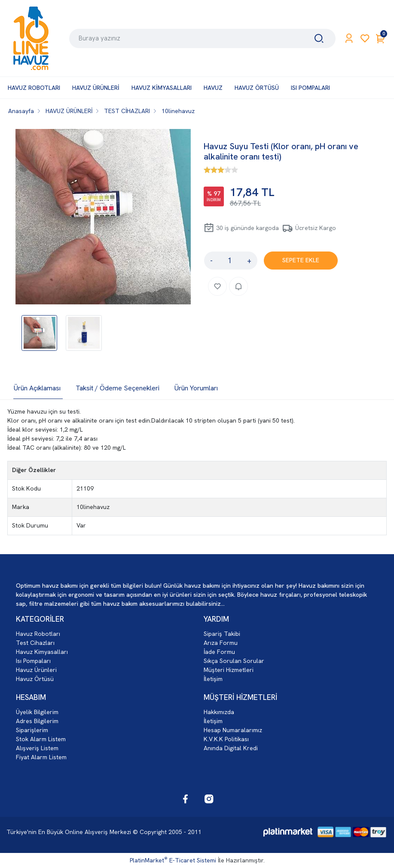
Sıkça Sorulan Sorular (234, 661)
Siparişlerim (32, 730)
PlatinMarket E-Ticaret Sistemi (173, 860)
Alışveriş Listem (37, 748)
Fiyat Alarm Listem (41, 757)
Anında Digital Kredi (231, 748)
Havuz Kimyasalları (42, 652)
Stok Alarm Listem (41, 739)
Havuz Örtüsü (35, 679)
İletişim (213, 679)
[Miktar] (230, 261)
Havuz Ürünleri (36, 670)
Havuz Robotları (38, 634)
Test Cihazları (35, 643)
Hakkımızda (219, 712)
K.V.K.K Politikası (226, 739)
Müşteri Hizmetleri (229, 670)
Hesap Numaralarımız (233, 730)
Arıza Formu (221, 643)
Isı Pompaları (33, 661)
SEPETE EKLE (301, 260)
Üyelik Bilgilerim (37, 712)
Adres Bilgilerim (37, 721)
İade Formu (219, 652)
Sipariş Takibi (222, 634)
